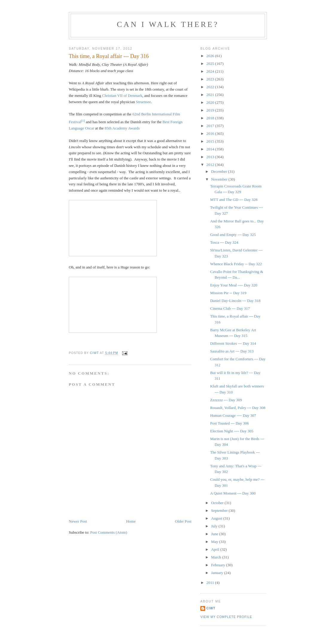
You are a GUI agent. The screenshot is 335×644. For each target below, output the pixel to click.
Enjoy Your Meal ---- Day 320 (233, 285)
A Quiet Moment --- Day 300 (233, 493)
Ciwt (211, 608)
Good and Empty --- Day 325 (233, 235)
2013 (211, 157)
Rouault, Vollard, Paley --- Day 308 (238, 408)
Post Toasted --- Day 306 (229, 423)
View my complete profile (226, 617)
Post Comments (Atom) (109, 532)
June (215, 534)
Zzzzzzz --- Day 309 (226, 400)
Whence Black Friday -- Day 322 (236, 264)
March (217, 557)
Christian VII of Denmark (122, 96)
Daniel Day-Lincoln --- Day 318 (235, 301)
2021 (211, 95)
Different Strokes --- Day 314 (233, 343)
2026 (211, 56)
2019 (211, 110)
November (220, 179)
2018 (211, 118)
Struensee (143, 102)
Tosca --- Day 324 (224, 242)
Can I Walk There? (168, 24)
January (218, 573)
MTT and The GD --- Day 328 (234, 200)
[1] (83, 120)
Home (131, 521)
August (217, 518)
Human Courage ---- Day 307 (233, 415)
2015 (211, 141)
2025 (211, 64)
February (219, 565)
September (220, 511)
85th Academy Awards (122, 128)
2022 (211, 87)
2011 (211, 583)
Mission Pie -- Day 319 (228, 293)
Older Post (183, 521)
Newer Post (78, 521)
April (216, 549)
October (218, 503)
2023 (211, 79)
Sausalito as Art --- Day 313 (232, 351)
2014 (211, 149)
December (220, 171)
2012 (211, 165)
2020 (211, 102)
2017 (211, 126)
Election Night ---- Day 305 (232, 431)
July (215, 526)
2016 (211, 133)
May (215, 542)
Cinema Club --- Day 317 (230, 308)
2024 (211, 71)
